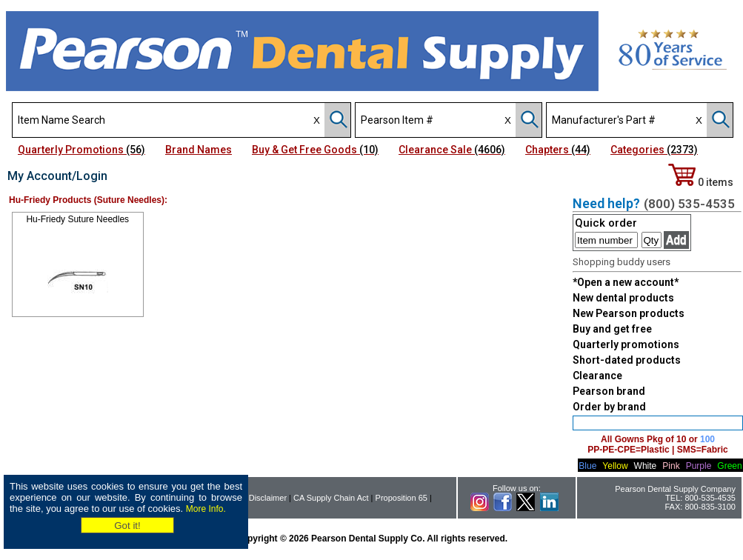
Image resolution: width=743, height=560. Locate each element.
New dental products (623, 298)
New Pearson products (629, 313)
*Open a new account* (626, 282)
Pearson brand (609, 391)
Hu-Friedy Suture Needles (77, 219)
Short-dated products (627, 360)
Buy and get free (612, 329)
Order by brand (609, 407)
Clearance (597, 376)
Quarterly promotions (626, 344)
